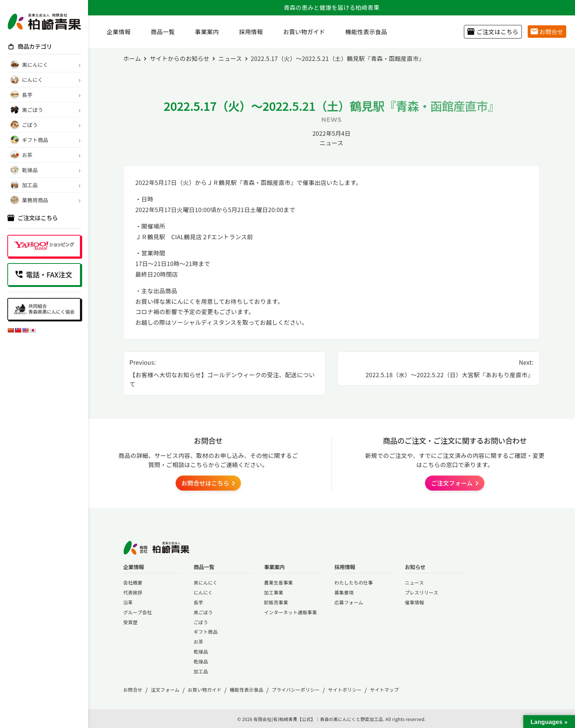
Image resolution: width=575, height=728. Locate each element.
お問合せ (547, 32)
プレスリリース (422, 592)
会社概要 (133, 583)
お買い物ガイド (301, 32)
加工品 (201, 671)
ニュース (332, 143)
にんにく (203, 592)
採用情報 (248, 32)
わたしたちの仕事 (354, 583)
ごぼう (201, 622)
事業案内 (204, 32)
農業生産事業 (279, 583)
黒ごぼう (203, 612)
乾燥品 (201, 651)
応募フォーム (349, 602)
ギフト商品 (206, 632)
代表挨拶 (133, 592)
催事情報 (414, 602)
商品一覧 (160, 32)
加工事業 (274, 592)
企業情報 (116, 32)
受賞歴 (130, 622)
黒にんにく (206, 583)
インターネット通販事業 (290, 612)
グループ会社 (138, 612)
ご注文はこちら (493, 32)
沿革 (128, 602)
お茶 (198, 642)
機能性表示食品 (363, 32)
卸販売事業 (276, 602)
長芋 (198, 602)
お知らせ (415, 567)
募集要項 (344, 592)
